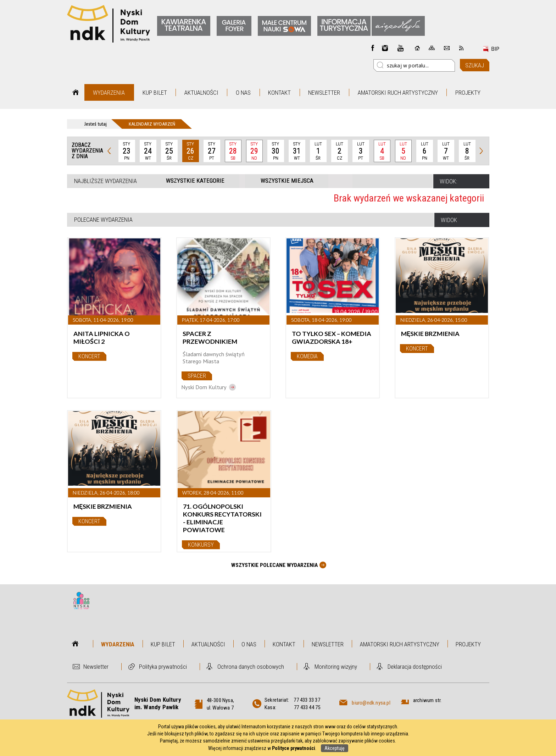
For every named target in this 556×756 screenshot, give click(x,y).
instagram (385, 48)
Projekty (468, 93)
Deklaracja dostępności (415, 667)
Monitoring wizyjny (336, 667)
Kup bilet (155, 93)
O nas (243, 93)
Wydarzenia (109, 93)
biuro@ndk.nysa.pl (371, 703)
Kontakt (279, 93)
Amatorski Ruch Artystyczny (398, 93)
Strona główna (76, 92)
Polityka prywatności (163, 667)
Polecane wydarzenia (103, 220)
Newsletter (324, 93)
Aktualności (201, 93)
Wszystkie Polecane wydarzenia (274, 565)
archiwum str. (427, 700)
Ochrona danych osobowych (251, 667)
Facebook (373, 48)
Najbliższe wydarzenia (105, 181)
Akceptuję (335, 748)
